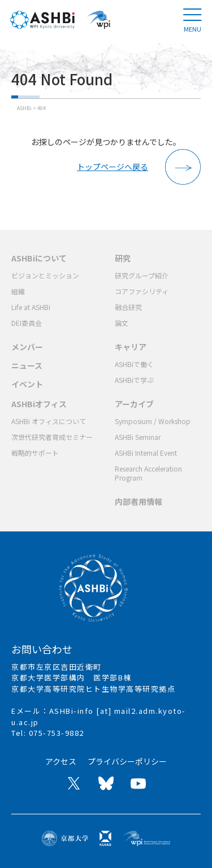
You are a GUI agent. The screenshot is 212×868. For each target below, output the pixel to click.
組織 (18, 291)
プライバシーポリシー (127, 761)
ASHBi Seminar (138, 437)
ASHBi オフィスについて (49, 421)
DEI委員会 (27, 323)
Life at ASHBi (31, 307)
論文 (122, 323)
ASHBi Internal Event (146, 453)
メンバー (27, 347)
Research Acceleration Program (148, 473)
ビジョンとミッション (45, 275)
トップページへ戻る (113, 167)
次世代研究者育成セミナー (52, 437)
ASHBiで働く (134, 364)
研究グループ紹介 (142, 275)
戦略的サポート (35, 453)
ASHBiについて (39, 258)
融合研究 (128, 307)
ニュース (27, 365)
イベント (27, 384)
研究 (123, 258)
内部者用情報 (139, 501)
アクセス (61, 761)
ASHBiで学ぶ (134, 380)
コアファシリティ (142, 291)
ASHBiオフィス (39, 404)
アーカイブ (134, 404)
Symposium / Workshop (153, 421)
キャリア (131, 347)
